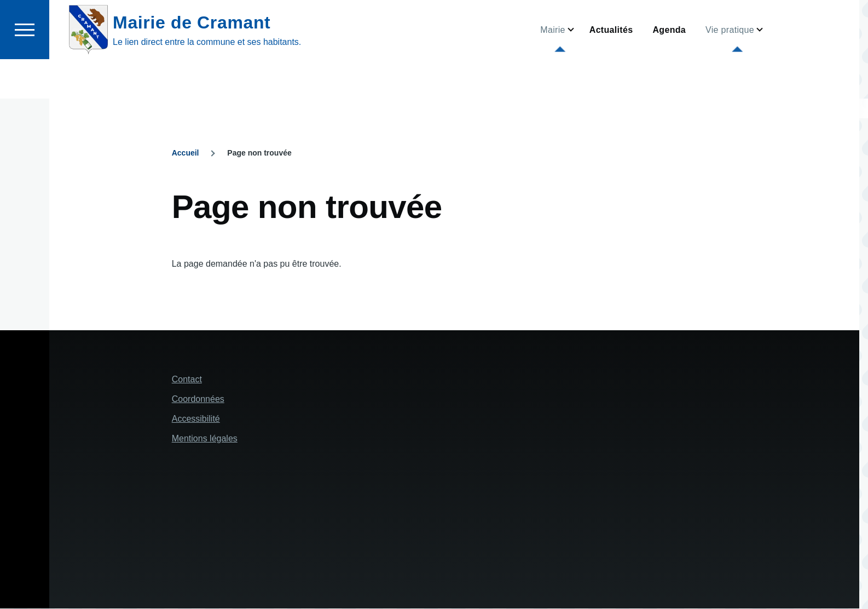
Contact (187, 380)
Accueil (186, 153)
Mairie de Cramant (192, 62)
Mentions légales (205, 439)
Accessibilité (196, 419)
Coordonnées (198, 400)
